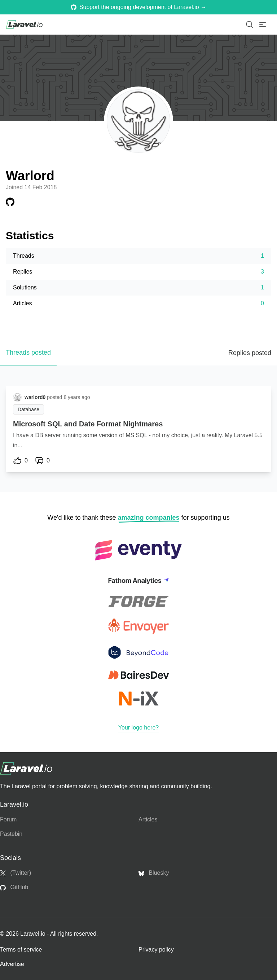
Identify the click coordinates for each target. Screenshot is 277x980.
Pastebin (11, 834)
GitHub (14, 887)
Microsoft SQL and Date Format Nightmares (88, 424)
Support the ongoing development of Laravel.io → (138, 7)
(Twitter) (16, 873)
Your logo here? (138, 728)
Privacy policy (156, 950)
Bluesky (154, 873)
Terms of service (21, 950)
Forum (8, 819)
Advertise (12, 964)
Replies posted (250, 353)
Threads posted (28, 352)
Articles (148, 819)
